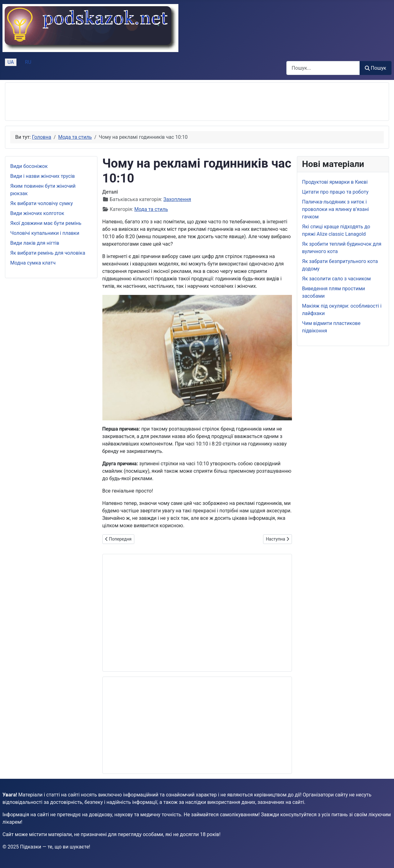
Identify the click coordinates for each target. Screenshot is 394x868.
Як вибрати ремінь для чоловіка (48, 253)
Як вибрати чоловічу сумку (42, 203)
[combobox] (323, 68)
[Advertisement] (123, 102)
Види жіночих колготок (37, 213)
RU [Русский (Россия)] (28, 62)
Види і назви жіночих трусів (43, 176)
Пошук (376, 68)
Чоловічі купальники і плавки (45, 233)
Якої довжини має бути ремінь (46, 223)
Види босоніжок (29, 166)
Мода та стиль (151, 209)
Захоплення (177, 199)
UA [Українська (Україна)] (11, 62)
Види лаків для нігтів (35, 243)
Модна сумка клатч (33, 263)
